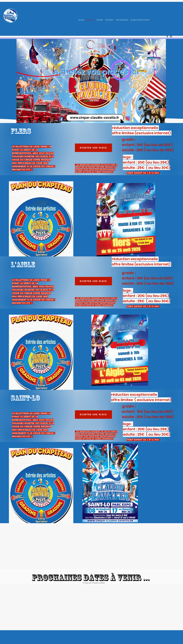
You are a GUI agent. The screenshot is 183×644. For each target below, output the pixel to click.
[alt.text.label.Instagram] (171, 36)
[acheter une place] (93, 148)
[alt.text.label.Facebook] (167, 36)
